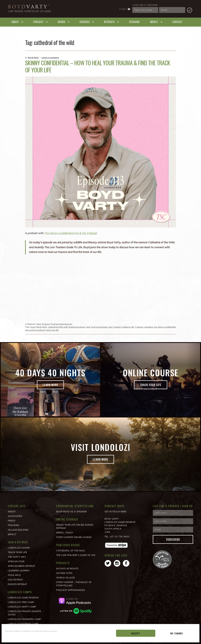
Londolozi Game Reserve (23, 598)
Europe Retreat (18, 584)
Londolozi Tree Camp (21, 602)
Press (12, 521)
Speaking (134, 22)
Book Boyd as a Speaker (72, 512)
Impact (154, 22)
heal (88, 327)
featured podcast (77, 327)
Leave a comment (50, 57)
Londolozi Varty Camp (22, 607)
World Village (66, 578)
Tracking (14, 525)
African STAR (16, 561)
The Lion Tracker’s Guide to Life (76, 555)
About (15, 22)
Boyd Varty (33, 57)
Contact (177, 22)
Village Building (18, 530)
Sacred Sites (64, 573)
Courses (85, 22)
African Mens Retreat (22, 566)
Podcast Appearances (62, 324)
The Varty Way (17, 557)
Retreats (109, 22)
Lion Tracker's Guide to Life (121, 327)
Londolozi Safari (19, 548)
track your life (52, 330)
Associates (15, 516)
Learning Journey (19, 571)
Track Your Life (151, 385)
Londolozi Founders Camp (24, 619)
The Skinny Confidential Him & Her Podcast (71, 233)
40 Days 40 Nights (67, 568)
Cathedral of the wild (71, 551)
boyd (33, 327)
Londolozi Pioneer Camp (23, 624)
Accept (136, 633)
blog (39, 324)
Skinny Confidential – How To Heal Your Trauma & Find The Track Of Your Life (98, 66)
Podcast (38, 22)
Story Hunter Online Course (74, 537)
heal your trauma (99, 327)
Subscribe (173, 539)
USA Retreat (15, 580)
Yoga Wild (14, 575)
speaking (149, 327)
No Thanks (177, 633)
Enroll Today (65, 533)
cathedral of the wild (58, 327)
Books (62, 22)
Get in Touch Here (115, 512)
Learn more (50, 385)
